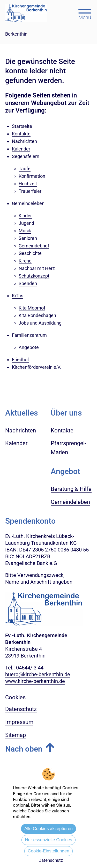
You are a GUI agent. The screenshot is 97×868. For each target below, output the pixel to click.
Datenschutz (51, 860)
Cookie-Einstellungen (48, 851)
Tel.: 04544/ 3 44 (24, 668)
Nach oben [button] (24, 749)
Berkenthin (16, 34)
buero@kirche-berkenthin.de (38, 674)
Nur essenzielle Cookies (48, 840)
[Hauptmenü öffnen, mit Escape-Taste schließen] (85, 14)
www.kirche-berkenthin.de (35, 681)
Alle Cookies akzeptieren (48, 829)
